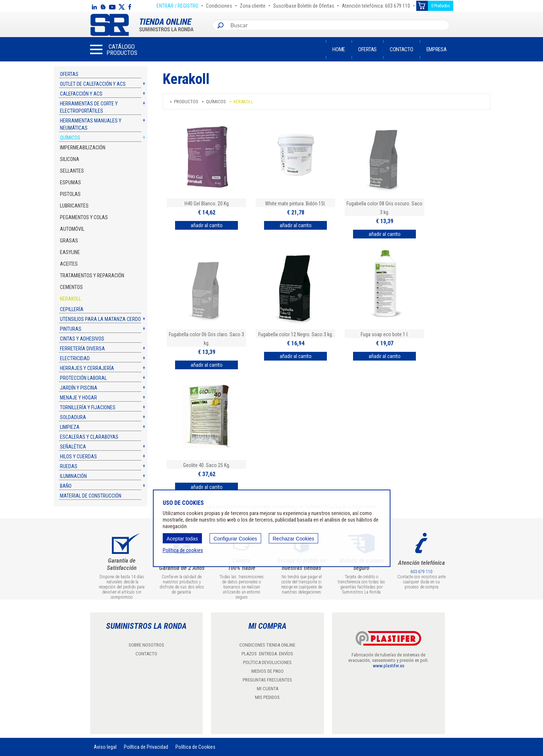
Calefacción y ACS (81, 94)
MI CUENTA (268, 689)
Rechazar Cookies (293, 539)
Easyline (70, 252)
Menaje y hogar (78, 398)
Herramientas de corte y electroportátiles (89, 107)
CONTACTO (146, 654)
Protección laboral (83, 378)
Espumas (70, 182)
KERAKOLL (70, 299)
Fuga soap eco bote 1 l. (385, 334)
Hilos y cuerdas (78, 457)
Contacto (402, 49)
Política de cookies (183, 550)
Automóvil (72, 229)
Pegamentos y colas (84, 217)
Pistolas (70, 194)
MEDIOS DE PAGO (268, 671)
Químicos (70, 138)
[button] (114, 49)
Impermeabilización (83, 148)
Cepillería (72, 309)
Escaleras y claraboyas (89, 437)
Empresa (437, 49)
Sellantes (72, 171)
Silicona (70, 159)
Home (339, 49)
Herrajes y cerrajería (87, 368)
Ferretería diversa (82, 349)
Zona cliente (253, 5)
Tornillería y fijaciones (88, 407)
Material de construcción (91, 496)
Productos (186, 102)
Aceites (69, 264)
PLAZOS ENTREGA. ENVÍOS (267, 654)
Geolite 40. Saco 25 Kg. (207, 465)
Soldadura (73, 417)
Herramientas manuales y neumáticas (91, 124)
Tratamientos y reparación (92, 276)
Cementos (71, 287)
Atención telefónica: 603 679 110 (376, 5)
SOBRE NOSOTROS (146, 645)
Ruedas (69, 466)
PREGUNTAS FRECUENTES (267, 680)
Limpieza (70, 427)
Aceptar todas (182, 539)
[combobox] (338, 25)
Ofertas (367, 49)
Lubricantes (74, 206)
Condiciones (219, 5)
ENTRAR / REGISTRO (177, 5)
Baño (66, 486)
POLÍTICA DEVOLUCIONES (267, 662)
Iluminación (73, 476)
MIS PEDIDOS (267, 697)
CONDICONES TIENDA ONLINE (267, 645)
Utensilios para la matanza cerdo (100, 319)
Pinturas (71, 329)
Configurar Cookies (235, 539)
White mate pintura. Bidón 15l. (295, 204)
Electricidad (75, 358)
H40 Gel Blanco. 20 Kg (207, 204)
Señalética (73, 447)
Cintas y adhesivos (82, 339)
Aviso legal (105, 747)
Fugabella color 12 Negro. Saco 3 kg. (296, 334)
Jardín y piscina (79, 388)
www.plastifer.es (389, 666)
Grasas (69, 241)
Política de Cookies (195, 747)
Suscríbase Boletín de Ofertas (304, 5)
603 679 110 (421, 572)
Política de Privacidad (146, 747)
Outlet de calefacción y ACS (93, 84)
